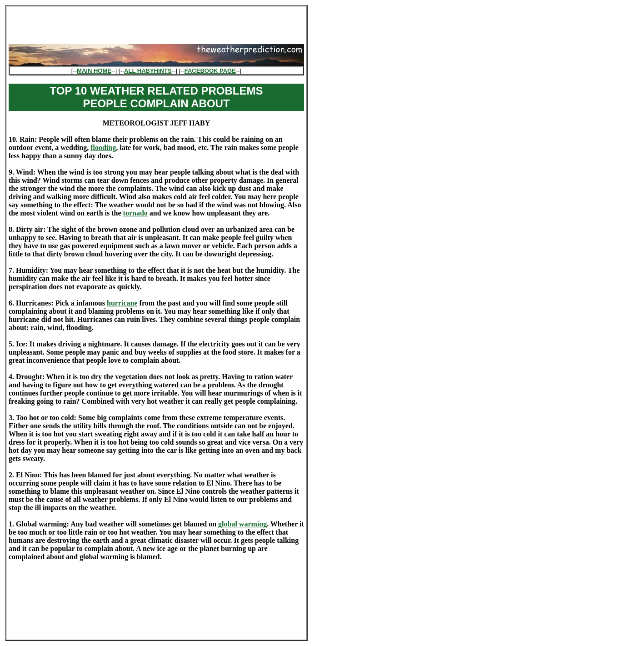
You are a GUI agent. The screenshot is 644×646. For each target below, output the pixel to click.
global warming (242, 524)
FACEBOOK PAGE (210, 71)
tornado (135, 213)
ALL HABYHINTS (148, 71)
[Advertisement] (156, 22)
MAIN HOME (94, 71)
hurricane (122, 303)
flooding (103, 148)
